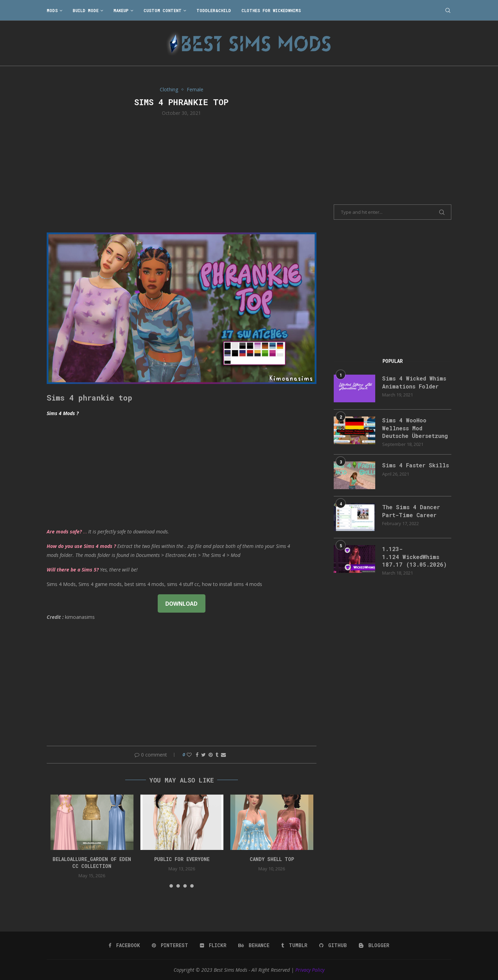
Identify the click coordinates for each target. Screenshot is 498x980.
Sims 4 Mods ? (63, 413)
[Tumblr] (294, 945)
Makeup (121, 10)
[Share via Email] (223, 755)
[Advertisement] (182, 174)
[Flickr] (213, 945)
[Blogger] (374, 945)
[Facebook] (124, 945)
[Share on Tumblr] (217, 755)
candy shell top (272, 859)
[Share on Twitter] (204, 755)
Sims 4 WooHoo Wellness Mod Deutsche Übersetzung (415, 428)
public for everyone (182, 859)
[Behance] (254, 945)
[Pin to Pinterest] (211, 755)
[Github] (333, 945)
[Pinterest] (170, 945)
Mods (52, 10)
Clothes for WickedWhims (271, 10)
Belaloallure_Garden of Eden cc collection (92, 863)
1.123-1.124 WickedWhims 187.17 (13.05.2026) (414, 557)
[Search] (448, 10)
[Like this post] (189, 755)
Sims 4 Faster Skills (416, 465)
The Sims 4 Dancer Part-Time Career (411, 511)
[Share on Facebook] (197, 755)
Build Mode (86, 10)
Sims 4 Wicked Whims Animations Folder (414, 382)
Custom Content (163, 10)
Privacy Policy (310, 970)
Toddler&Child (214, 10)
